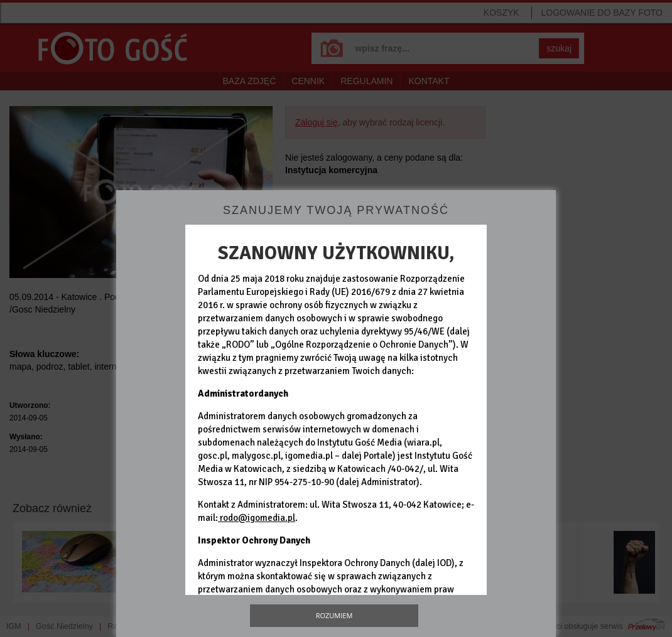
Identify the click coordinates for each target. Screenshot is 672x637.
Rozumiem (334, 615)
